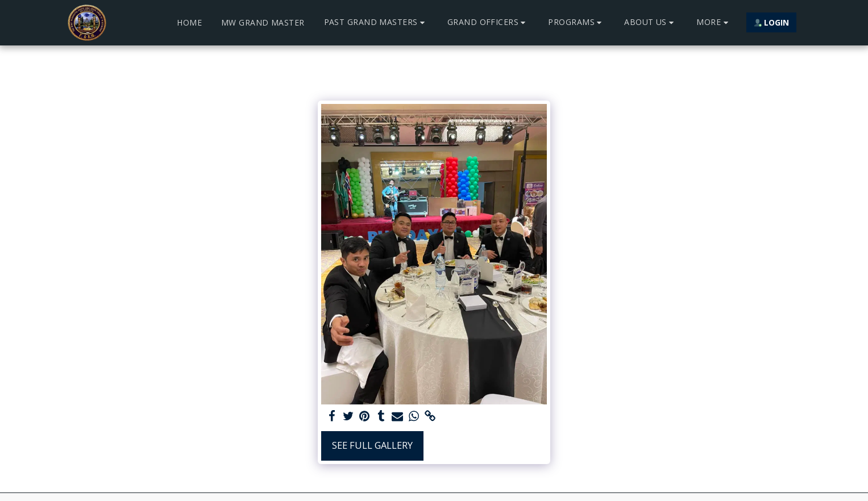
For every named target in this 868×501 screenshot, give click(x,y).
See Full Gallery (372, 445)
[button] (376, 22)
